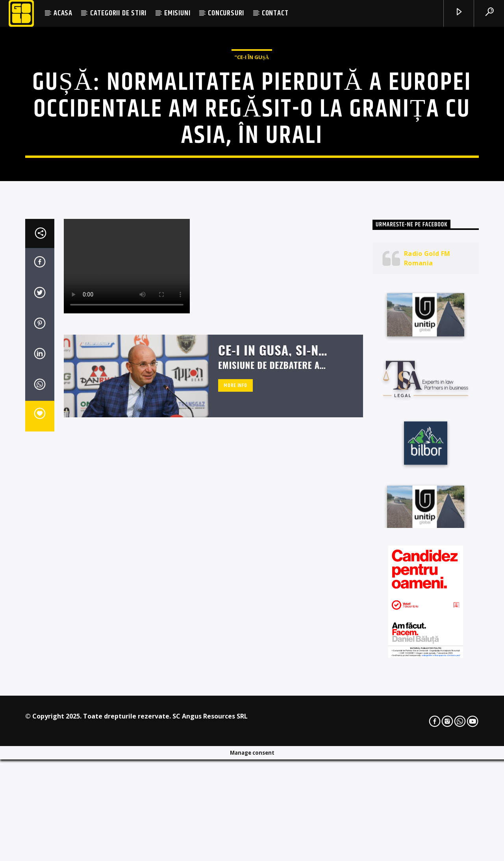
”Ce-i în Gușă (252, 150)
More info (235, 589)
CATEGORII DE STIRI (118, 13)
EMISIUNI (177, 13)
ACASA (63, 13)
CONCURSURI (226, 13)
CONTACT (275, 13)
